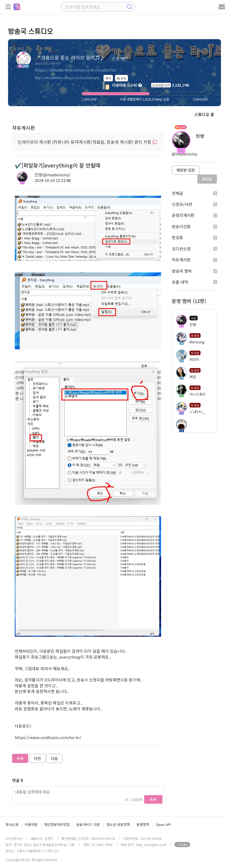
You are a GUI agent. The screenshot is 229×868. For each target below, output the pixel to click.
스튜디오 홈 (204, 114)
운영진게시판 (194, 215)
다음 (54, 758)
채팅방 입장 (186, 170)
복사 (108, 78)
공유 (121, 78)
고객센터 (182, 845)
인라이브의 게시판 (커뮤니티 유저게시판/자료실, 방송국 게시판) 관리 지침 (87, 142)
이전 (37, 758)
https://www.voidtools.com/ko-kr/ (48, 737)
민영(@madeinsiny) (52, 175)
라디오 (207, 179)
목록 (20, 758)
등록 (153, 799)
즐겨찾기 (120, 58)
